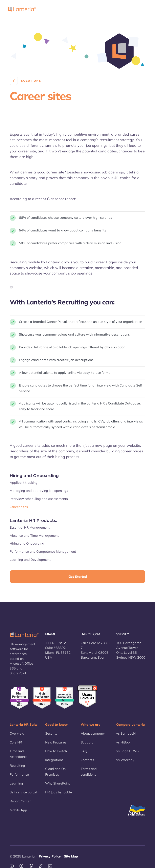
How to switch (56, 751)
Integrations (54, 760)
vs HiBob (123, 742)
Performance (19, 774)
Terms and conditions (89, 772)
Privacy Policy (50, 856)
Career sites (19, 507)
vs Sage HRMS (127, 751)
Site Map (71, 856)
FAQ (84, 751)
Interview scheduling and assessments (39, 499)
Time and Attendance (19, 754)
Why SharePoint (58, 783)
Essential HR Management (30, 527)
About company (93, 733)
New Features (56, 742)
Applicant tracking (24, 483)
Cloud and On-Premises (56, 772)
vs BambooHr (127, 733)
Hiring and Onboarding (27, 543)
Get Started (78, 577)
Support (87, 742)
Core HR (16, 742)
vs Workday (125, 760)
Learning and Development (30, 560)
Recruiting (17, 766)
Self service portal (23, 792)
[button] (142, 9)
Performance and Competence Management (43, 551)
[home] (22, 9)
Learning (16, 783)
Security (51, 733)
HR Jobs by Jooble (59, 792)
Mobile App (18, 810)
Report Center (20, 801)
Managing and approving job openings (39, 491)
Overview (17, 733)
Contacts (87, 760)
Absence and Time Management (34, 535)
